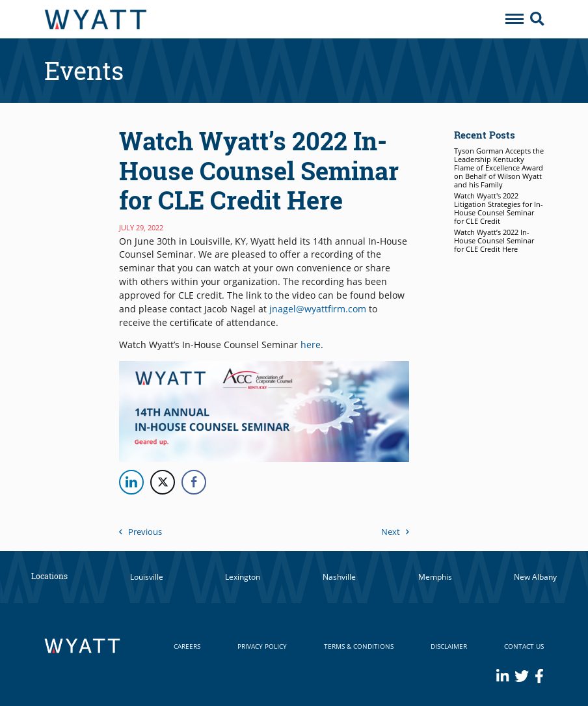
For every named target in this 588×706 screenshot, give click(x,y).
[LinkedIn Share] (131, 482)
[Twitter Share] (163, 482)
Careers (187, 646)
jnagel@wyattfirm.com (318, 309)
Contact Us (524, 646)
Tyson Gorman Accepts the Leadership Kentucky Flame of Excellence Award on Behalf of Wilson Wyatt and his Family (499, 168)
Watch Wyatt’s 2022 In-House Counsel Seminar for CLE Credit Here (494, 241)
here (311, 345)
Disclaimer (449, 646)
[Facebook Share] (194, 482)
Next (395, 532)
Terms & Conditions (359, 646)
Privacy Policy (262, 646)
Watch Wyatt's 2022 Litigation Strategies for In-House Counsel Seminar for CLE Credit (499, 209)
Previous (140, 532)
